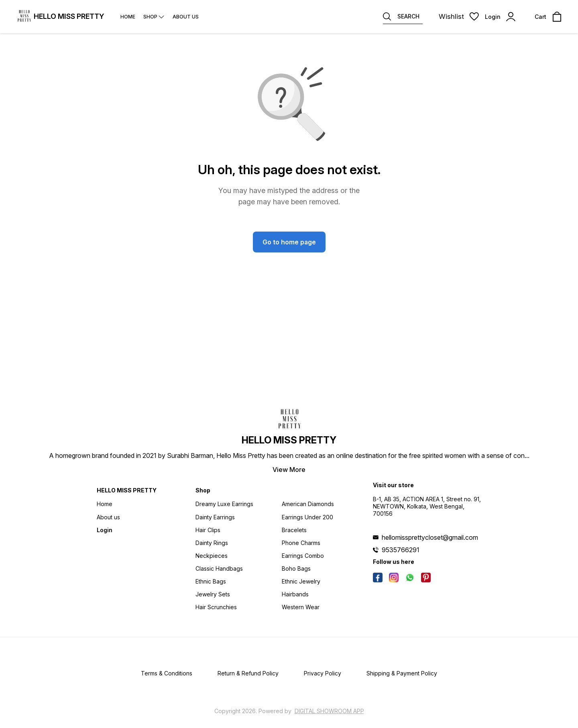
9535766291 (401, 550)
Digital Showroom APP (329, 711)
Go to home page (289, 242)
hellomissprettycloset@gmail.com (430, 537)
